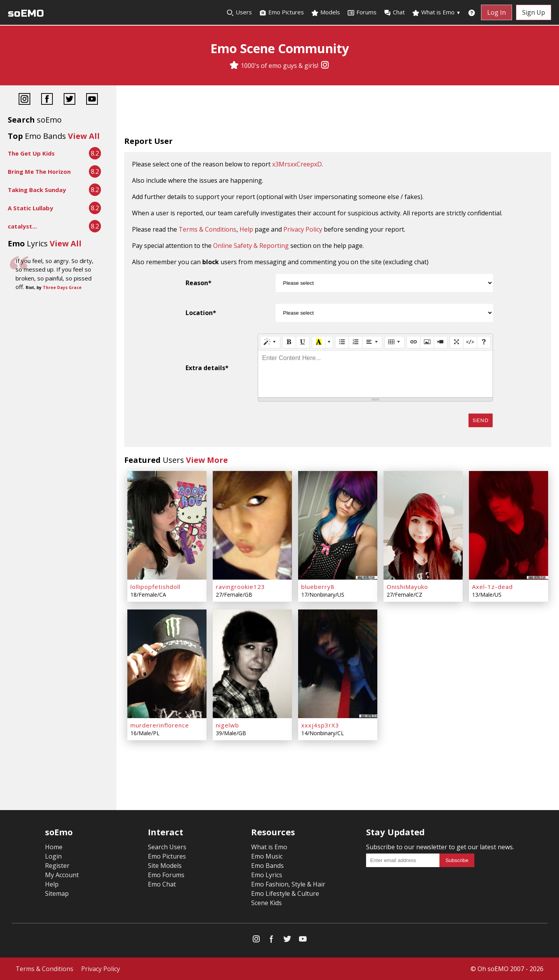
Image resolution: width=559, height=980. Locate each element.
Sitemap (57, 893)
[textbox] (375, 374)
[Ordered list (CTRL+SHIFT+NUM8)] (356, 342)
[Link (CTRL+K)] (413, 342)
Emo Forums (166, 875)
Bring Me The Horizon (39, 171)
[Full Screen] (457, 342)
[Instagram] (325, 66)
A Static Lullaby (30, 208)
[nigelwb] (252, 664)
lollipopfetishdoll (155, 587)
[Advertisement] (338, 113)
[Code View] (470, 342)
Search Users (167, 847)
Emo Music (267, 856)
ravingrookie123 (240, 587)
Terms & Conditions (207, 229)
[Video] (441, 342)
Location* (201, 313)
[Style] (270, 342)
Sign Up (534, 12)
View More (207, 460)
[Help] (484, 342)
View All (84, 136)
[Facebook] (47, 100)
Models (326, 12)
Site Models (165, 866)
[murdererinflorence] (167, 664)
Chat (394, 12)
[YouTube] (92, 100)
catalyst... (22, 226)
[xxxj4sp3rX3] (338, 664)
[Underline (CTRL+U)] (303, 342)
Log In (497, 12)
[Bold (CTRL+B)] (289, 342)
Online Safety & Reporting (251, 246)
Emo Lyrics (267, 875)
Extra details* (207, 368)
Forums (362, 12)
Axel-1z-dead (492, 587)
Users (239, 12)
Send (481, 420)
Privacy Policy (303, 229)
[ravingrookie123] (252, 525)
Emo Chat (162, 884)
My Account (62, 875)
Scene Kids (266, 903)
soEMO (26, 13)
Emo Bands (267, 866)
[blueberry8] (338, 525)
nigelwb (227, 725)
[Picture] (427, 342)
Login (53, 856)
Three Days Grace (62, 287)
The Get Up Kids (31, 153)
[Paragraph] (372, 342)
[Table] (394, 342)
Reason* (199, 283)
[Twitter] (69, 100)
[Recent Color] (319, 342)
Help (246, 229)
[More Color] (329, 342)
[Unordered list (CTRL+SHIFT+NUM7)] (342, 342)
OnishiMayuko (407, 587)
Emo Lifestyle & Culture (285, 893)
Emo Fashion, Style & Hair (288, 884)
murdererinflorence (160, 725)
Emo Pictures (281, 12)
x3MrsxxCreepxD (297, 164)
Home (54, 847)
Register (57, 866)
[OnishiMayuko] (423, 525)
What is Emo (436, 12)
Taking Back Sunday (37, 190)
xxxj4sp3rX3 (320, 725)
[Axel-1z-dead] (509, 525)
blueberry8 (318, 587)
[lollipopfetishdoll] (167, 525)
